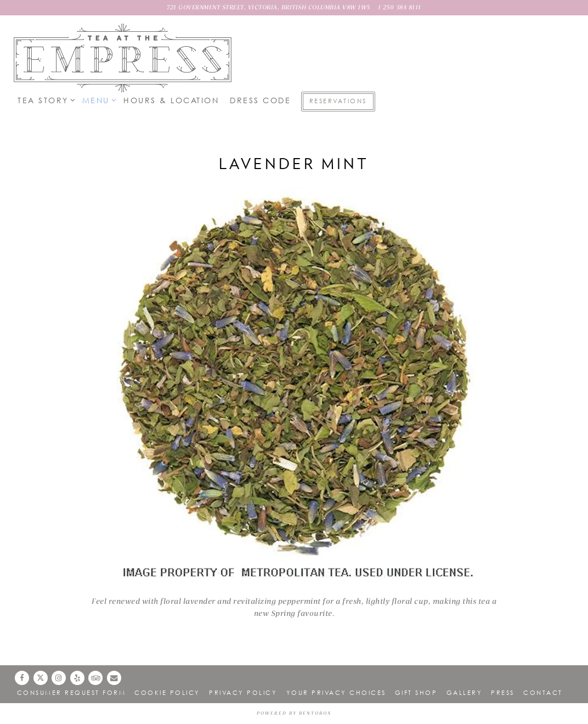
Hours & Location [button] (171, 100)
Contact (543, 693)
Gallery (465, 693)
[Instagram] (59, 678)
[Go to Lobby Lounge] (268, 7)
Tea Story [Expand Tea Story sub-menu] (44, 100)
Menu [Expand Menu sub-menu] (98, 100)
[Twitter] (41, 678)
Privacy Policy (243, 693)
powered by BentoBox (294, 713)
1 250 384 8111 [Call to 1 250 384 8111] (400, 7)
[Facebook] (22, 678)
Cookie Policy (167, 693)
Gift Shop (416, 693)
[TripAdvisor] (95, 678)
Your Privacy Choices (336, 693)
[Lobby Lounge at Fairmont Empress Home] (123, 57)
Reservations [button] (338, 101)
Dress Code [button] (260, 100)
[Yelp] (77, 678)
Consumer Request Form (72, 693)
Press (503, 693)
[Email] (114, 678)
